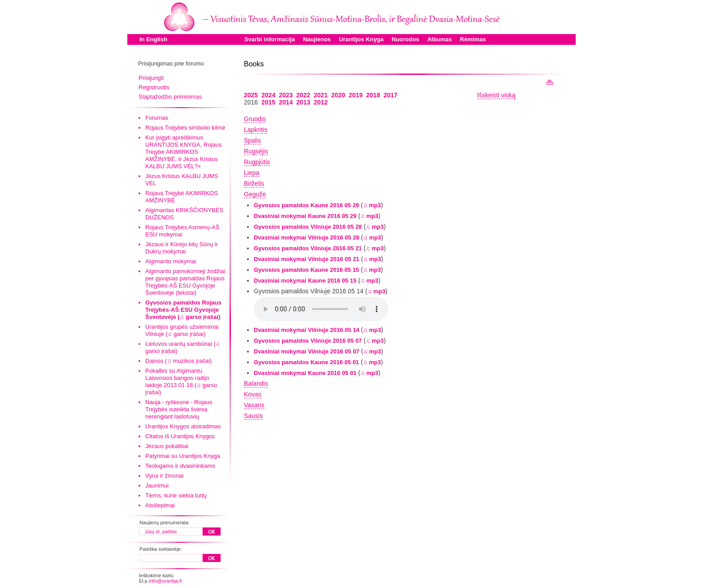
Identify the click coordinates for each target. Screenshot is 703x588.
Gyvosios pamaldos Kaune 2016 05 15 (306, 270)
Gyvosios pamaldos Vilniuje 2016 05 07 (308, 341)
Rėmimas (473, 39)
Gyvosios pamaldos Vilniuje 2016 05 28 (308, 227)
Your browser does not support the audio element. (321, 309)
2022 (303, 95)
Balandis (256, 383)
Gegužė (255, 194)
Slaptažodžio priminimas (170, 97)
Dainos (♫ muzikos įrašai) (178, 361)
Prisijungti (151, 78)
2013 (303, 102)
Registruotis (154, 87)
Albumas (440, 39)
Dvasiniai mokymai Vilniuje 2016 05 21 (306, 259)
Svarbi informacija (270, 39)
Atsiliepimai (160, 505)
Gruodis (255, 119)
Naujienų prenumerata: (165, 523)
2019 (356, 95)
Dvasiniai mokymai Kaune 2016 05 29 (305, 216)
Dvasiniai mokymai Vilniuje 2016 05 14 (306, 330)
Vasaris (254, 405)
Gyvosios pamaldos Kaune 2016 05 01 (306, 362)
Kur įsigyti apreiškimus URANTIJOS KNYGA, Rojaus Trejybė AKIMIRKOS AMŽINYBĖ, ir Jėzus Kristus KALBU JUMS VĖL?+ (184, 152)
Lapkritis (256, 130)
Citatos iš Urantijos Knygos (180, 436)
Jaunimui (157, 486)
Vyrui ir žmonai (164, 476)
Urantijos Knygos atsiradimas (183, 426)
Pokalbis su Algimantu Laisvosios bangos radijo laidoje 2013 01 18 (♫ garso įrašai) (181, 381)
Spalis (252, 140)
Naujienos (317, 39)
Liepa (252, 173)
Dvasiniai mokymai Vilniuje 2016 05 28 (306, 237)
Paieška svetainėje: (161, 549)
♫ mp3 (372, 205)
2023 (286, 95)
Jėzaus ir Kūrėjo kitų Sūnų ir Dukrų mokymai (182, 248)
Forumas (157, 118)
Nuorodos (406, 39)
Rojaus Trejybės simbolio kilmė (185, 128)
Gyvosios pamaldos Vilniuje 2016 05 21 (308, 248)
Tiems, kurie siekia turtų (176, 495)
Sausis (253, 416)
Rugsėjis (256, 151)
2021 (321, 95)
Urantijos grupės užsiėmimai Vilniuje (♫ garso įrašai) (182, 330)
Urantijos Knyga (361, 39)
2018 (373, 95)
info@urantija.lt (165, 581)
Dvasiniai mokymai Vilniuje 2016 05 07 (306, 351)
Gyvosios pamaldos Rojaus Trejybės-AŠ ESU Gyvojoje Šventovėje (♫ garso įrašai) (183, 310)
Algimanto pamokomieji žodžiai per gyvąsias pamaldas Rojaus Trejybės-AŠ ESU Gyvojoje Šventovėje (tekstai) (185, 282)
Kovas (253, 394)
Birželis (254, 183)
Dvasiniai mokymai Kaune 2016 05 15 (305, 281)
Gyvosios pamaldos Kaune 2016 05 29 (306, 205)
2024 (268, 95)
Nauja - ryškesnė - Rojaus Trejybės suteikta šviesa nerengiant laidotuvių (179, 409)
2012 (321, 102)
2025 (251, 95)
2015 (268, 102)
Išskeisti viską (496, 95)
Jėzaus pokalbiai (167, 446)
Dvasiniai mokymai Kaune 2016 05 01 (305, 373)
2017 (391, 95)
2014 (286, 102)
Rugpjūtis (257, 162)
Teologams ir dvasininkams (180, 466)
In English (153, 39)
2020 (338, 95)
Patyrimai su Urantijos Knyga (183, 456)
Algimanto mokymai (171, 261)
